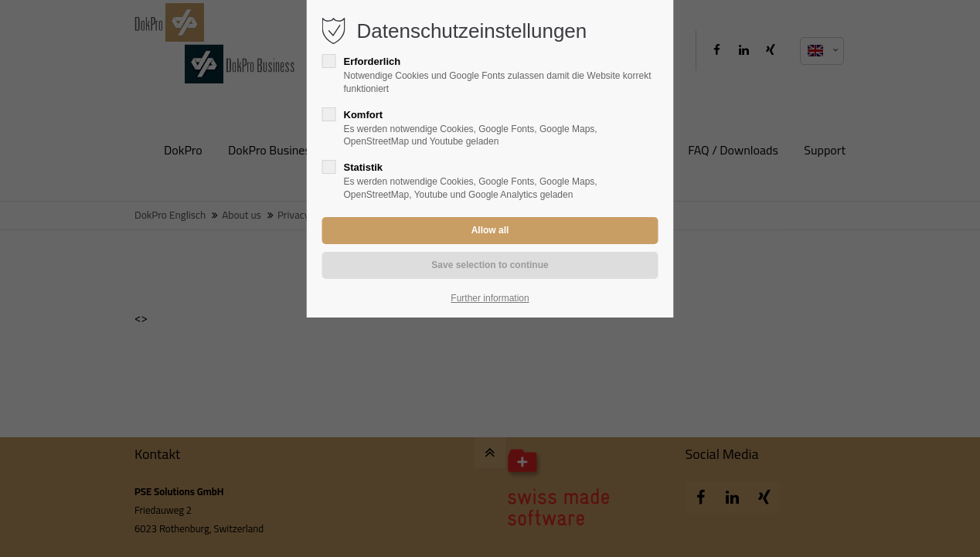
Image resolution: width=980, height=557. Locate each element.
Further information (490, 298)
